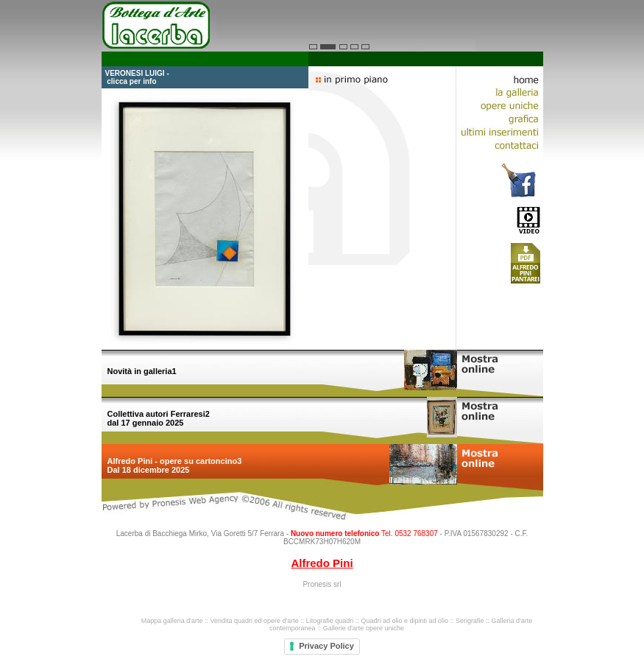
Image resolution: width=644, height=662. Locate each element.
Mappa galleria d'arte (172, 621)
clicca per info (131, 81)
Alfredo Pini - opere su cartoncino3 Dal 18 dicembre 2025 (175, 465)
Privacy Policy (326, 646)
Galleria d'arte (512, 621)
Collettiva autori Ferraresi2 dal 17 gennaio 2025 (159, 418)
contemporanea (293, 628)
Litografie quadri (330, 621)
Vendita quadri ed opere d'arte (254, 621)
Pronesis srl (322, 584)
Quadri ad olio (381, 621)
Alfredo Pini (322, 563)
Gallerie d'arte (344, 628)
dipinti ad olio (429, 621)
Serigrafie (470, 621)
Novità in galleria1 (142, 371)
